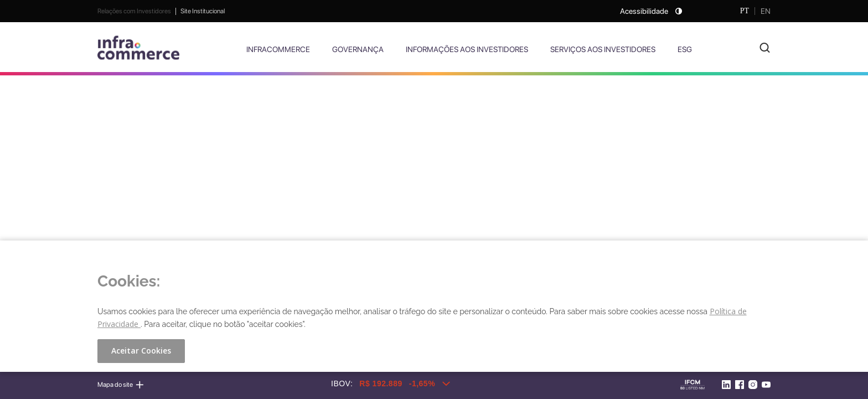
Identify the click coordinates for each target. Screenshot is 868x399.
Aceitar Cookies (141, 351)
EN (766, 11)
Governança (358, 49)
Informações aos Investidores (467, 49)
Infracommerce (278, 49)
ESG (685, 49)
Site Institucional (203, 11)
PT (745, 11)
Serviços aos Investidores (603, 49)
